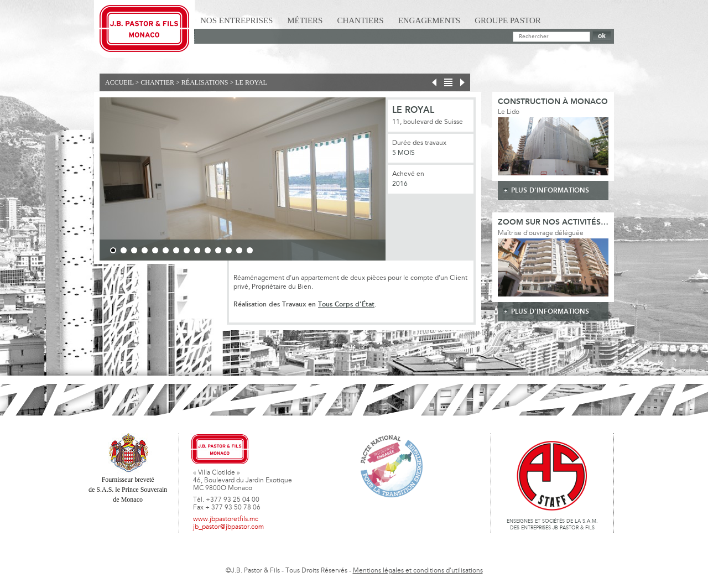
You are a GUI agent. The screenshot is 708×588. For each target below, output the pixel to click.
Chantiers (360, 20)
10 (208, 250)
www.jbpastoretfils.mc (226, 519)
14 (250, 250)
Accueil (119, 82)
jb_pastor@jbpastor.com (228, 527)
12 (229, 250)
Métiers (305, 20)
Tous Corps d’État (346, 305)
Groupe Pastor (508, 20)
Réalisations (205, 82)
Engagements (430, 20)
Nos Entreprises (236, 20)
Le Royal (251, 82)
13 (239, 250)
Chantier (157, 82)
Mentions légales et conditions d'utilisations (418, 571)
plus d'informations (550, 191)
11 (218, 250)
